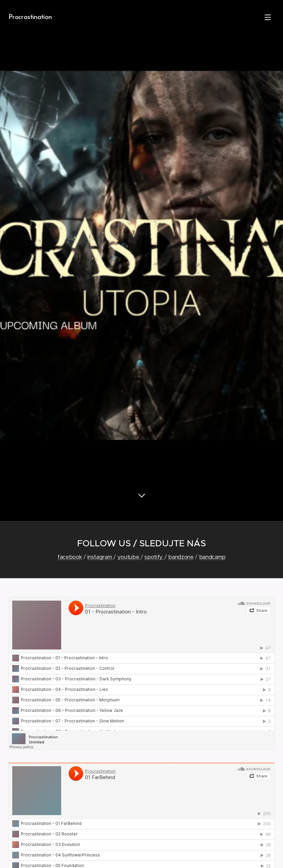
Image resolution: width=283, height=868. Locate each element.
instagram (100, 557)
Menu (268, 17)
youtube (129, 557)
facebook (70, 557)
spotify (154, 557)
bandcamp (212, 557)
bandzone (181, 557)
